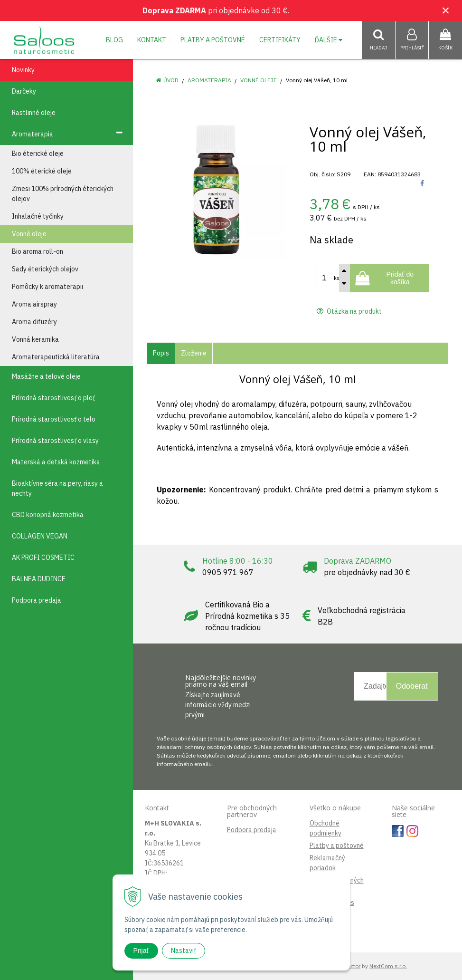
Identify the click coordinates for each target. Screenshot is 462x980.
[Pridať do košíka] (389, 278)
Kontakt (152, 40)
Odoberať (412, 686)
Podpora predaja (252, 830)
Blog (114, 40)
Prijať (141, 951)
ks (337, 278)
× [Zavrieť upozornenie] (446, 10)
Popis (161, 353)
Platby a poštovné (213, 40)
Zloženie (194, 353)
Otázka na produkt (349, 311)
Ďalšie (329, 40)
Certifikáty (280, 40)
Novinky (23, 70)
